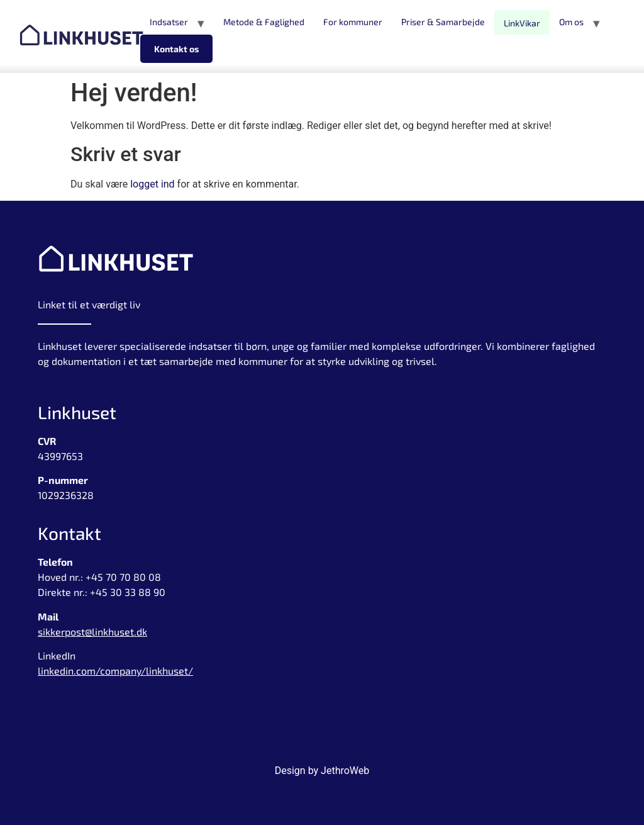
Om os (571, 22)
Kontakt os (176, 49)
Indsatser (169, 22)
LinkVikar (522, 23)
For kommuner (353, 22)
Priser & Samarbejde (443, 22)
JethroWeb (345, 771)
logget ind (152, 184)
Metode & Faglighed (264, 22)
